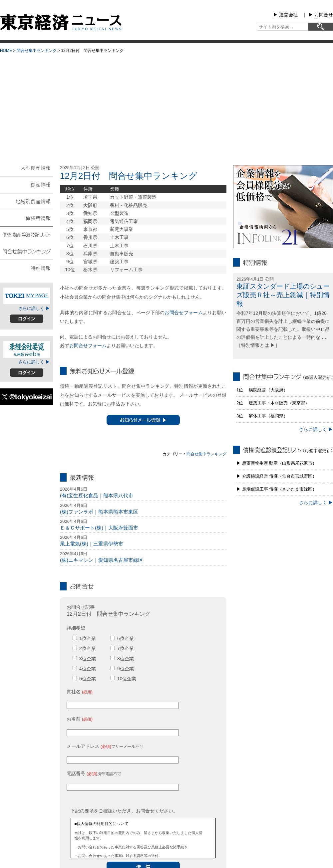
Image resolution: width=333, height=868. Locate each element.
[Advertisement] (166, 107)
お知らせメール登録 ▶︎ (143, 420)
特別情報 (27, 268)
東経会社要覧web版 (27, 349)
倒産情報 (27, 184)
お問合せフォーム (183, 313)
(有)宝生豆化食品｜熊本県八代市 (97, 495)
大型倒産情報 (27, 171)
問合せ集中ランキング (37, 51)
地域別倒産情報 (27, 201)
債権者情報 (27, 218)
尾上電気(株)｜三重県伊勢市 (92, 544)
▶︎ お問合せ (321, 15)
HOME (6, 51)
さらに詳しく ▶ (34, 308)
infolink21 (283, 207)
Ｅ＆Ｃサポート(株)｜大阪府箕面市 (99, 528)
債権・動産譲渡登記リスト (27, 234)
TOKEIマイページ (27, 296)
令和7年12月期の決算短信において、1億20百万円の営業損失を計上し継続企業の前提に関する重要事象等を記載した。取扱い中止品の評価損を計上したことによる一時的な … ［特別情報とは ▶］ (283, 329)
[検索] (321, 27)
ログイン (27, 319)
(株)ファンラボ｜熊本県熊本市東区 (99, 512)
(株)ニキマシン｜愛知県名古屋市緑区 (102, 560)
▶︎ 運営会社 (285, 15)
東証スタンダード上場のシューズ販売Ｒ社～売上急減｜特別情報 (283, 295)
